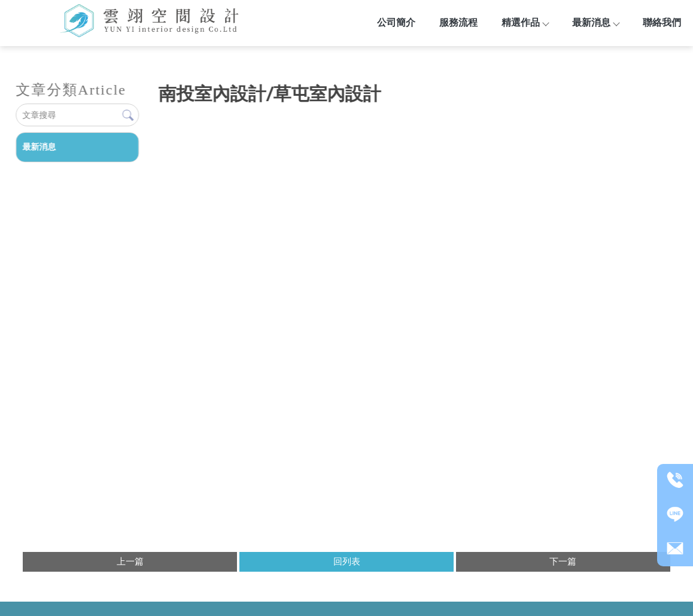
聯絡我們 (662, 22)
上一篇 (130, 562)
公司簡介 (396, 22)
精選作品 (525, 22)
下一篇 (563, 562)
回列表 (347, 562)
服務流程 (458, 22)
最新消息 (595, 22)
